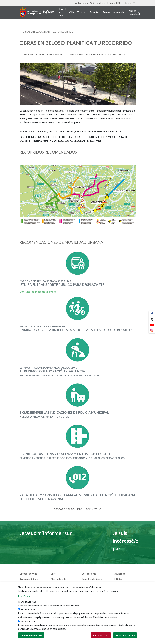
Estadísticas (28, 609)
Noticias (117, 579)
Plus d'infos (24, 596)
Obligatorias (28, 602)
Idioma (129, 3)
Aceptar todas (125, 635)
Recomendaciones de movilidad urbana (99, 54)
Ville (75, 13)
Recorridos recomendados (43, 54)
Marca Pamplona (138, 13)
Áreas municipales (30, 579)
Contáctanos (84, 3)
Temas (110, 13)
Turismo (85, 13)
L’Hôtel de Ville (65, 13)
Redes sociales (29, 621)
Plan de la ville (58, 579)
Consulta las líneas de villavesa (38, 292)
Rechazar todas (101, 635)
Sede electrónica (108, 3)
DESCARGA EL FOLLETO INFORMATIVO (78, 509)
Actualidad (123, 13)
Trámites (98, 13)
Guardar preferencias (31, 635)
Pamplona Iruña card (93, 579)
